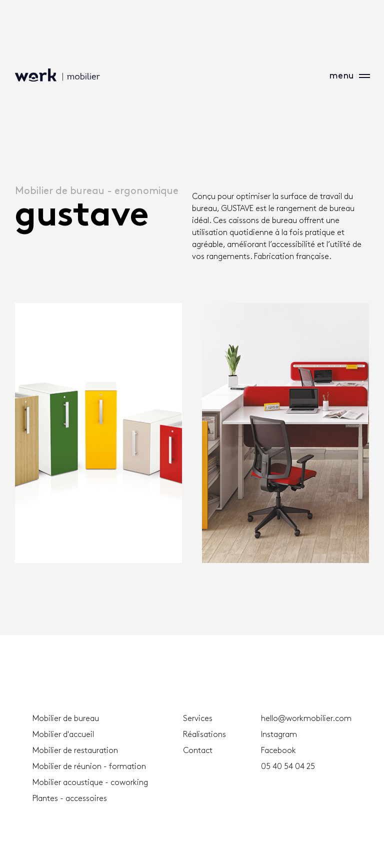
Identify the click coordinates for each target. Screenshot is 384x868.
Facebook (278, 751)
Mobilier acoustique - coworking (90, 783)
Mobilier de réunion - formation (89, 767)
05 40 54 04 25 (288, 767)
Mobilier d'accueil (63, 735)
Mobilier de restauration (75, 751)
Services (198, 719)
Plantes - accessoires (70, 799)
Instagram (279, 735)
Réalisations (204, 735)
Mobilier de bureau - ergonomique (97, 191)
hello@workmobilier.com (306, 719)
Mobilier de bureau (66, 719)
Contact (198, 751)
